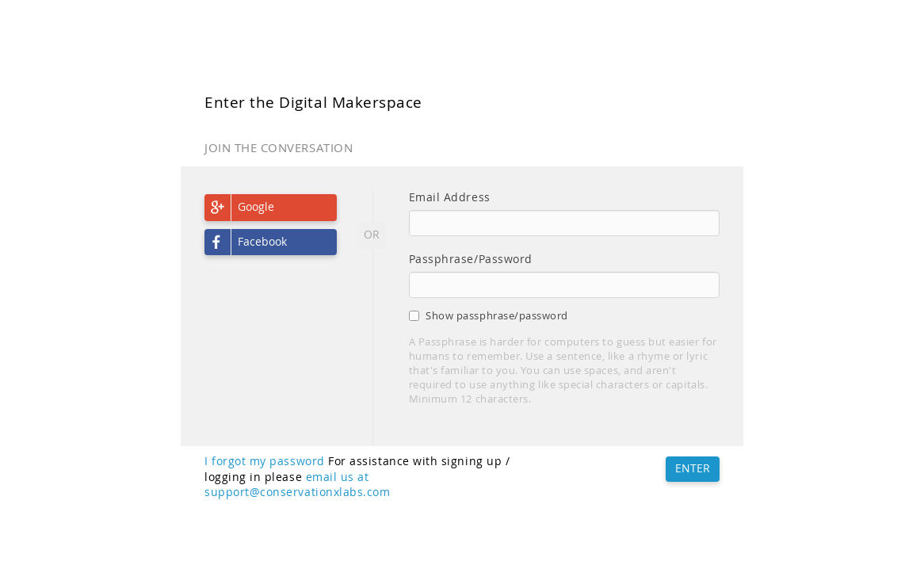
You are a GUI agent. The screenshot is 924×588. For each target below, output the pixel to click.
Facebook (262, 242)
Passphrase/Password (471, 259)
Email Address (450, 197)
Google (256, 207)
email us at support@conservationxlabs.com (297, 485)
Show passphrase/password (489, 316)
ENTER (693, 468)
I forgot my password (265, 461)
